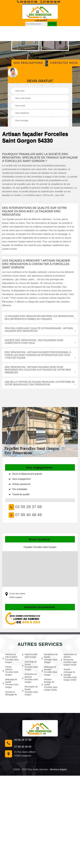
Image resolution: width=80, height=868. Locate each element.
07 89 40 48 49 (50, 2)
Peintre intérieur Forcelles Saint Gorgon (11, 671)
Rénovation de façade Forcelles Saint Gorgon (30, 691)
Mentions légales (58, 769)
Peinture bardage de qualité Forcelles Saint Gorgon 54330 (50, 685)
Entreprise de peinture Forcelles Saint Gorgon (30, 678)
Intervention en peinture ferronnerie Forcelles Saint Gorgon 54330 (69, 660)
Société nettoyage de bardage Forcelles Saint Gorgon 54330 (69, 675)
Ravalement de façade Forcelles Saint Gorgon (50, 658)
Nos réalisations (28, 63)
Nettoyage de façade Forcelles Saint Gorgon (11, 683)
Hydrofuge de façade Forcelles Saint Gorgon (30, 666)
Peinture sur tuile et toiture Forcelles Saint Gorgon (11, 658)
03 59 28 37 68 (27, 2)
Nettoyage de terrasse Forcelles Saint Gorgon (50, 671)
